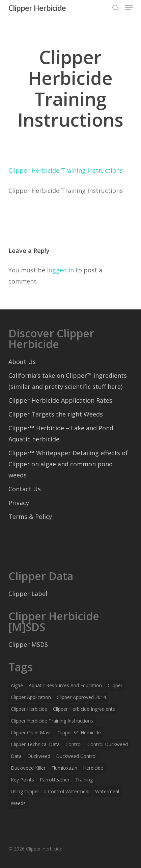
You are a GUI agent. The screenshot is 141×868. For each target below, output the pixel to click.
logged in (60, 270)
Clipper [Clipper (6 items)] (115, 685)
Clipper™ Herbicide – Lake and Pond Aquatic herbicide (61, 433)
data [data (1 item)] (16, 756)
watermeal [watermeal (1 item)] (107, 791)
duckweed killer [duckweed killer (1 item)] (28, 768)
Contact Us (25, 489)
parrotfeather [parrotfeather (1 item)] (55, 780)
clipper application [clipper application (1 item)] (31, 697)
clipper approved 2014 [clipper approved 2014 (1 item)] (81, 697)
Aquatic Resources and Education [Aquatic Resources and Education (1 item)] (65, 685)
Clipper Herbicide (37, 8)
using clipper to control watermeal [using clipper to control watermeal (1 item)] (50, 791)
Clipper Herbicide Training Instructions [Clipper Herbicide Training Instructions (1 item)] (52, 721)
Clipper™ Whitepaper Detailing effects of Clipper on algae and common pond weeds (68, 464)
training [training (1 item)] (84, 780)
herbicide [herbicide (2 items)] (93, 768)
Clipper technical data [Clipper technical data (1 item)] (35, 744)
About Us (22, 362)
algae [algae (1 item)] (17, 685)
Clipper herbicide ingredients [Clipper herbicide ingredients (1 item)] (84, 709)
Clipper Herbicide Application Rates (60, 400)
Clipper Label (28, 594)
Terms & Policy (30, 516)
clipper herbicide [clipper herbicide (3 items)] (29, 709)
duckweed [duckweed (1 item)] (39, 756)
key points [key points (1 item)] (22, 780)
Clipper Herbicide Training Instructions (66, 170)
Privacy (19, 503)
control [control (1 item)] (74, 744)
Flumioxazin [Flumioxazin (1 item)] (64, 768)
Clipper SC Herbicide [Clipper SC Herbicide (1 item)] (79, 732)
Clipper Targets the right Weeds (56, 414)
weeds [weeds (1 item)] (18, 803)
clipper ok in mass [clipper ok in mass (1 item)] (31, 732)
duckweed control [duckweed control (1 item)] (76, 756)
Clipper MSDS (28, 644)
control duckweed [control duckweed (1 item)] (108, 744)
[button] (129, 8)
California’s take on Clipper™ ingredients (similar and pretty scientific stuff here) (68, 381)
